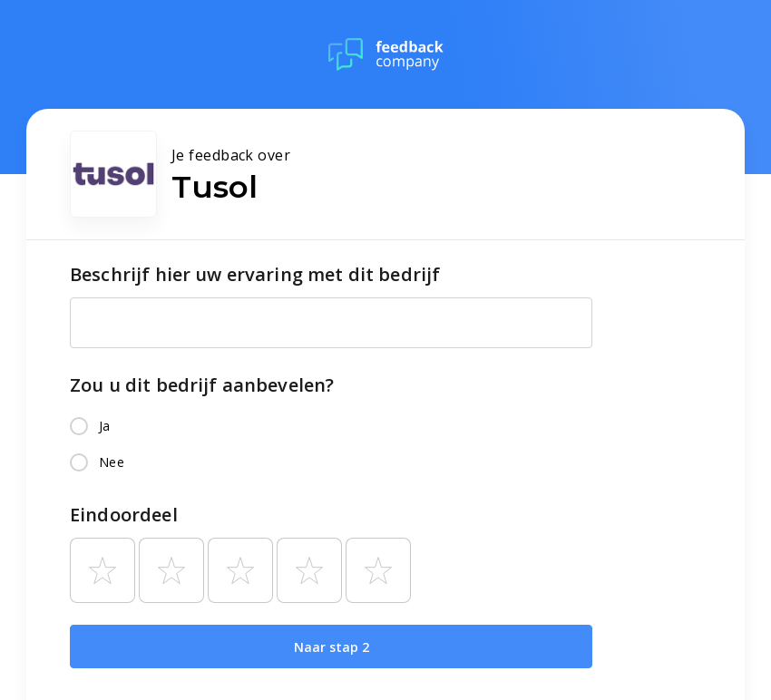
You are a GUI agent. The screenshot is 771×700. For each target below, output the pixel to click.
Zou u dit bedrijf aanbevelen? (202, 385)
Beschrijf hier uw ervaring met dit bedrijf (255, 274)
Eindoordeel (124, 515)
